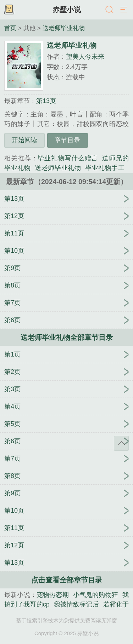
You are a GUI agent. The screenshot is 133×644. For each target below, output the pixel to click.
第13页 (46, 101)
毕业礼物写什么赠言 (68, 158)
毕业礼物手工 (105, 168)
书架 (9, 10)
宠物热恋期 (53, 595)
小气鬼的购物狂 (96, 595)
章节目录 (67, 140)
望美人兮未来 (85, 57)
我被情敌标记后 (76, 604)
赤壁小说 (67, 10)
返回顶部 (121, 443)
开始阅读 (24, 140)
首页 (10, 28)
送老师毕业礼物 (64, 28)
